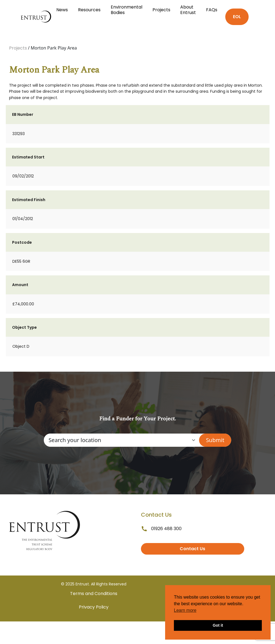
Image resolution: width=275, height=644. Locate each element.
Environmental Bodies (127, 10)
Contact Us (192, 549)
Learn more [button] (185, 610)
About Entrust (188, 10)
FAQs (212, 10)
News (62, 10)
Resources (89, 10)
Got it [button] (218, 625)
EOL (237, 17)
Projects (161, 10)
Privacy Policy (94, 607)
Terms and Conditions (94, 594)
